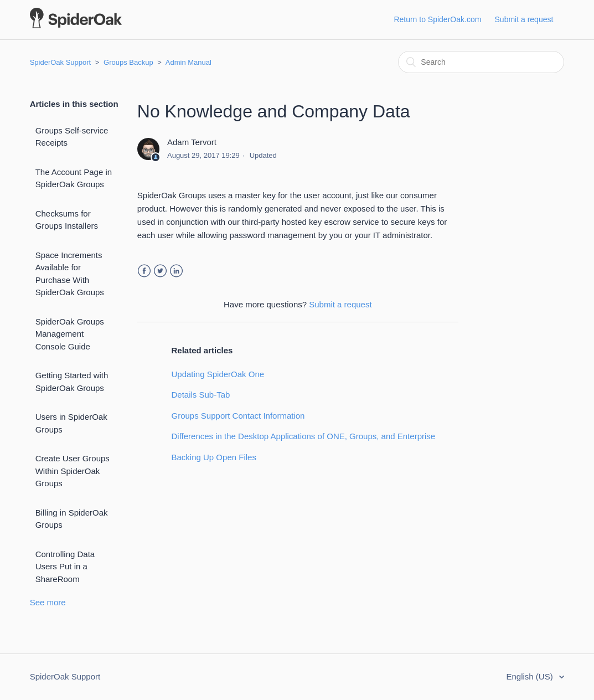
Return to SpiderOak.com (437, 19)
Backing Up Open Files (214, 457)
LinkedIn (176, 271)
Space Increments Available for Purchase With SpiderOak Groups (70, 274)
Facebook (144, 271)
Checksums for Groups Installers (67, 220)
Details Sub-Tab (201, 395)
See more (48, 602)
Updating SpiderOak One (218, 374)
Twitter (160, 271)
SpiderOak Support (61, 62)
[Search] (481, 62)
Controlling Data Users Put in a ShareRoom (65, 567)
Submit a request (524, 19)
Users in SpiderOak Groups (71, 423)
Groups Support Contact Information (238, 416)
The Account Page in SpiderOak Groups (74, 178)
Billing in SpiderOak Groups (72, 519)
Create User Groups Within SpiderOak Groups (73, 471)
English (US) (531, 676)
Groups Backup (128, 62)
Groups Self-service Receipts (72, 137)
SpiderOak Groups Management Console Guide (70, 334)
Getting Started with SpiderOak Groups (72, 382)
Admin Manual (188, 62)
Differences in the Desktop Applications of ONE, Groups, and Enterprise (304, 436)
